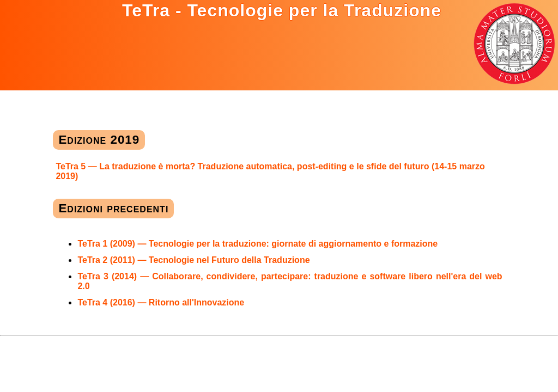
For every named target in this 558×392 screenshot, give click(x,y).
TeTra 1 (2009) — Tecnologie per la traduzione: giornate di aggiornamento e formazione (257, 244)
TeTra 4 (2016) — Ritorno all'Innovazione (161, 302)
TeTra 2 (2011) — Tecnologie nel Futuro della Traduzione (193, 260)
